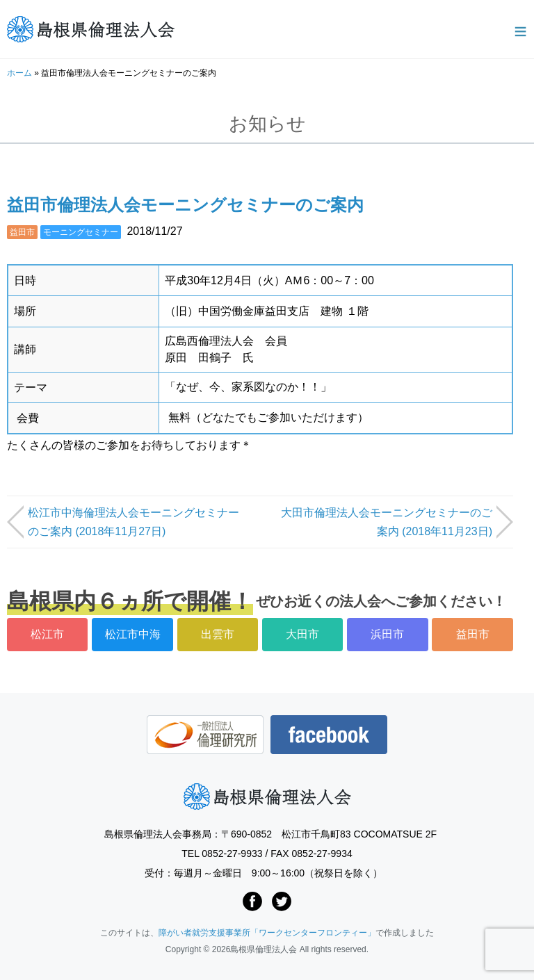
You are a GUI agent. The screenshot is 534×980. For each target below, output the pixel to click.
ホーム (19, 73)
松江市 (47, 634)
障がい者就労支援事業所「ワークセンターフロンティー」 (267, 933)
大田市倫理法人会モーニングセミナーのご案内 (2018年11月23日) (387, 522)
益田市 (22, 232)
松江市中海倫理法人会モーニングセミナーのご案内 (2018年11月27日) (133, 522)
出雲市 (218, 634)
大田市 (302, 634)
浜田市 (387, 634)
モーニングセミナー (81, 232)
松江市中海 (133, 634)
